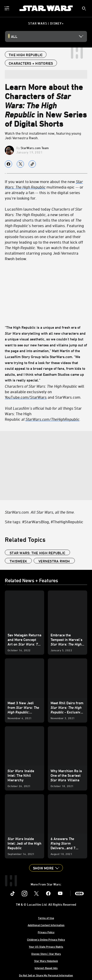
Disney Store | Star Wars (46, 954)
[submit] (84, 8)
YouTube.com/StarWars (26, 397)
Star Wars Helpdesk (46, 961)
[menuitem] (7, 8)
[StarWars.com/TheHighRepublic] (52, 419)
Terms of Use (46, 918)
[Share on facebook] (8, 164)
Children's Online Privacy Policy (46, 939)
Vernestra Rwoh (54, 561)
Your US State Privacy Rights (46, 947)
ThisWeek (18, 561)
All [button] (14, 36)
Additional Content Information (46, 925)
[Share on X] (20, 164)
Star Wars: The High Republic (37, 553)
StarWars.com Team (35, 148)
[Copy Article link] (32, 164)
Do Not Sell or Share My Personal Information (46, 975)
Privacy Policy (46, 932)
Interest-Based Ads (46, 968)
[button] (46, 868)
